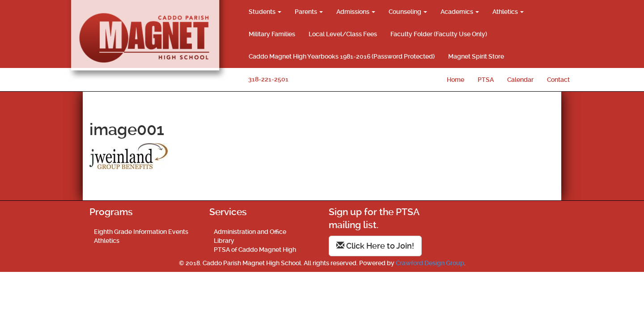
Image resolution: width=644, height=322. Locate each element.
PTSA (486, 80)
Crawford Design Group (430, 263)
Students (265, 12)
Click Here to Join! (375, 246)
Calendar (520, 80)
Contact (558, 80)
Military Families (272, 34)
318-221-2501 (268, 79)
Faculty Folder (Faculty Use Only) (439, 34)
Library (224, 241)
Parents (309, 12)
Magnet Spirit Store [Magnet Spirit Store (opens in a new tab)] (476, 56)
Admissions (356, 12)
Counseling (408, 12)
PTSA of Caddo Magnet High (255, 250)
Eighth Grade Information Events (141, 232)
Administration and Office (250, 232)
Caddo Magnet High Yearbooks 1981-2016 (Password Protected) (342, 56)
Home (455, 80)
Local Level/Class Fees (343, 34)
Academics (460, 12)
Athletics (508, 12)
